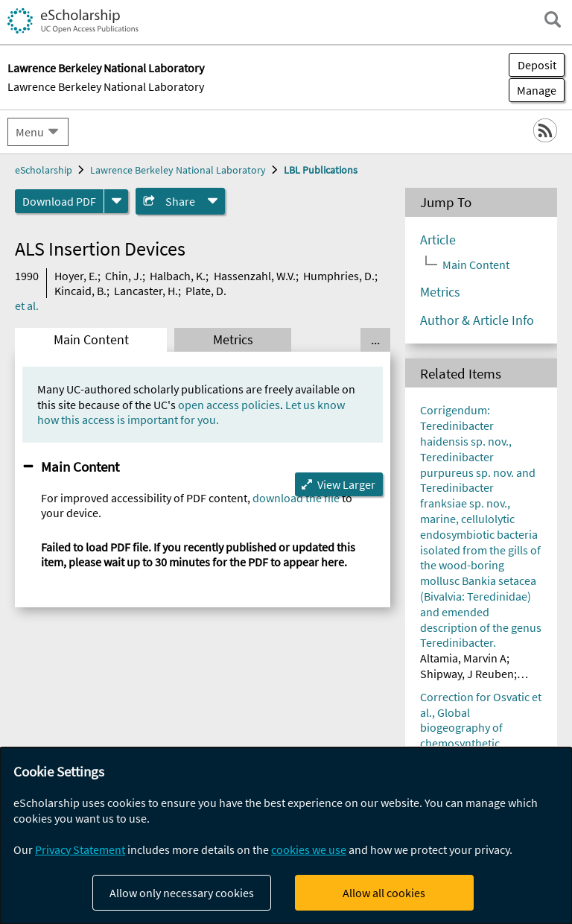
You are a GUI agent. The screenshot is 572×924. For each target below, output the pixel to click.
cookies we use (309, 849)
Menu (30, 132)
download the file (296, 498)
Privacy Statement (80, 849)
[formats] (116, 201)
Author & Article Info (477, 320)
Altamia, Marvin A (463, 658)
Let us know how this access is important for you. (191, 412)
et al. (27, 306)
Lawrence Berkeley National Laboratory (106, 86)
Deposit (537, 65)
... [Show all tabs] (375, 340)
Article (438, 240)
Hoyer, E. (76, 276)
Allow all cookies (384, 893)
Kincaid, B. (80, 291)
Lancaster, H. (146, 291)
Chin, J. (124, 276)
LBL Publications (321, 170)
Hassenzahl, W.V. (255, 276)
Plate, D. (206, 291)
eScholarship (44, 170)
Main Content (91, 340)
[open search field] (553, 19)
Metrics (233, 340)
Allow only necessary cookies (182, 893)
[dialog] (286, 836)
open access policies (229, 405)
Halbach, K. (178, 276)
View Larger (346, 484)
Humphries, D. (339, 276)
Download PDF (59, 201)
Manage (533, 90)
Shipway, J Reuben (467, 674)
